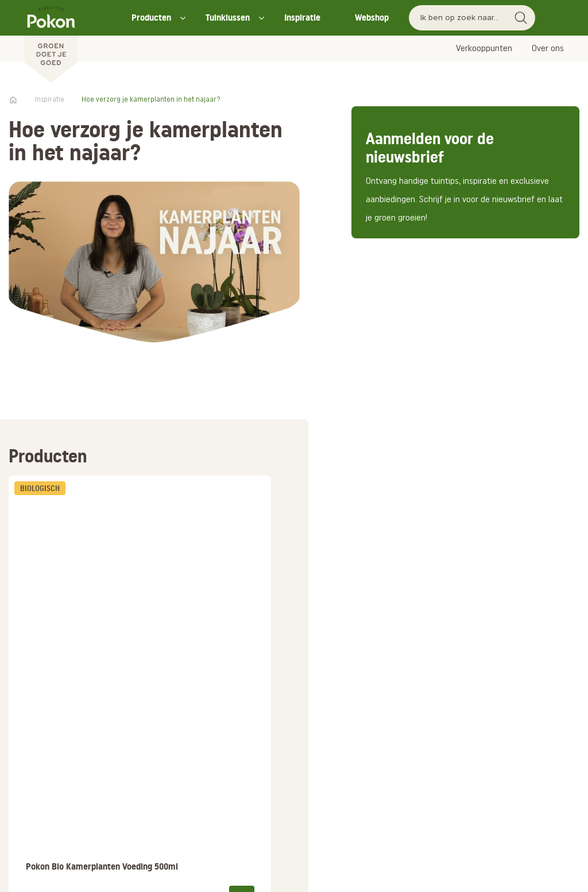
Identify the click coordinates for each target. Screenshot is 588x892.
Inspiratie (302, 18)
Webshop (372, 18)
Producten (151, 18)
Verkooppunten (484, 49)
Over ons (548, 49)
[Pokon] (51, 42)
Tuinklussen (228, 18)
